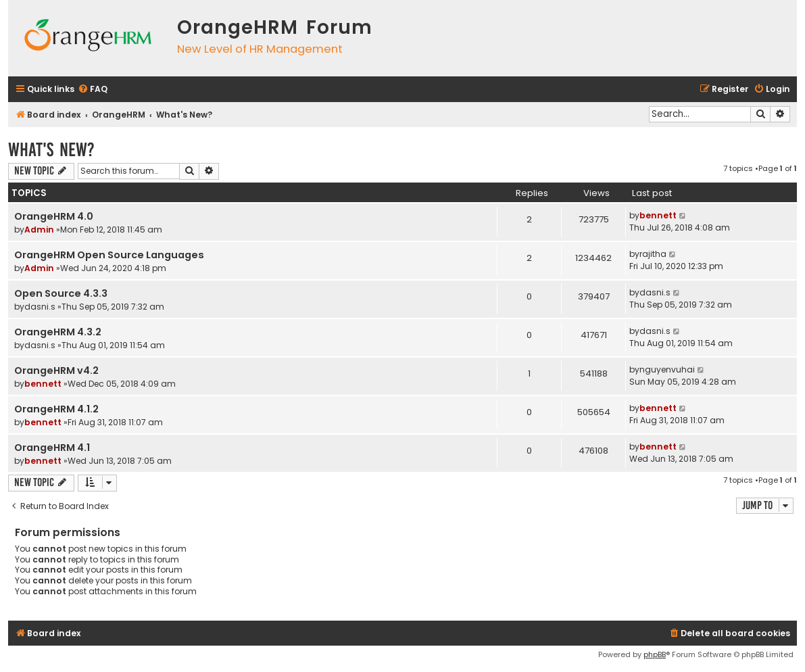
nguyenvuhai (667, 369)
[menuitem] (93, 90)
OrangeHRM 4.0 (54, 216)
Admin (39, 230)
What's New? (51, 150)
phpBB (655, 654)
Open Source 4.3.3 (61, 293)
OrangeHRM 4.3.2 (58, 332)
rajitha (653, 254)
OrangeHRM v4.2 (56, 370)
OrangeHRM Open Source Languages (109, 255)
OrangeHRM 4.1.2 (56, 409)
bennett (658, 215)
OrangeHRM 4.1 (52, 448)
